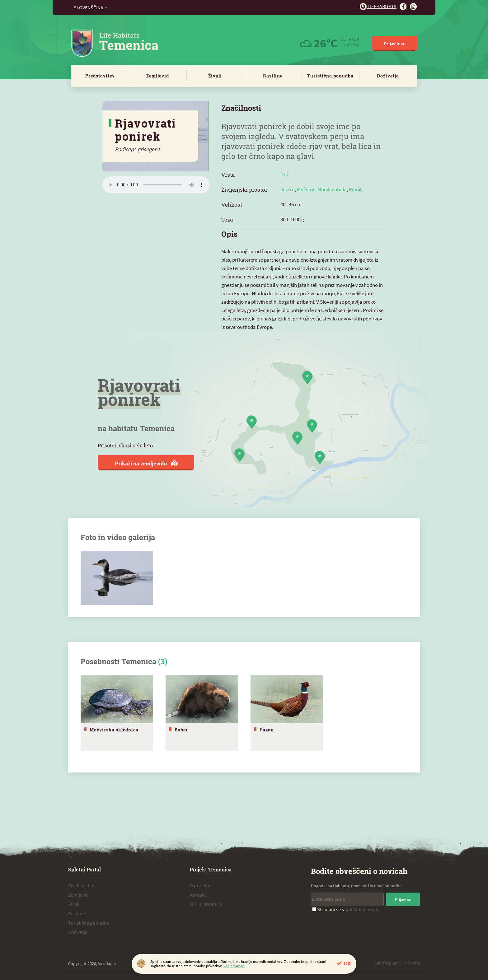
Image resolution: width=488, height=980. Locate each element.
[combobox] (90, 7)
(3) (163, 661)
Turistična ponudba (330, 76)
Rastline (273, 76)
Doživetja (388, 76)
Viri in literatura (206, 903)
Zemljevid (158, 76)
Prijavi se (403, 898)
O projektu (201, 884)
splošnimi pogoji (362, 908)
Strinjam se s (346, 908)
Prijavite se (395, 44)
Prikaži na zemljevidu (146, 463)
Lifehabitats (378, 6)
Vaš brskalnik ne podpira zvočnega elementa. (156, 185)
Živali (215, 76)
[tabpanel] (117, 712)
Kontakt (198, 893)
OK (347, 963)
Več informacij (235, 966)
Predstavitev (100, 76)
